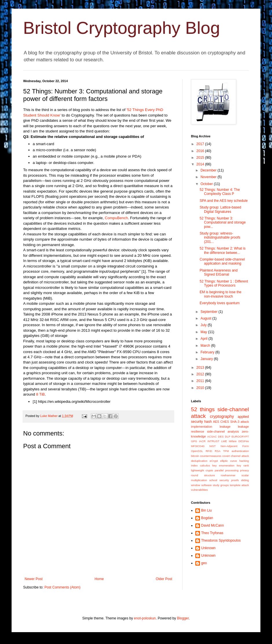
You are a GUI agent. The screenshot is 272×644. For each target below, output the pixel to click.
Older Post (164, 579)
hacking (244, 461)
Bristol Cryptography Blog (122, 28)
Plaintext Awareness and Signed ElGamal (219, 272)
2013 (201, 368)
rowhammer (228, 475)
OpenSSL (197, 451)
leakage (225, 427)
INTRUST (214, 441)
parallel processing (227, 470)
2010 (201, 388)
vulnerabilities (199, 490)
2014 (201, 164)
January (207, 359)
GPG (194, 441)
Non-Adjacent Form (235, 446)
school (213, 480)
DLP (228, 437)
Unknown (208, 548)
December (209, 170)
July (204, 325)
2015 (201, 158)
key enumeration (223, 465)
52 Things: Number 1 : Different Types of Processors (224, 283)
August (206, 318)
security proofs (229, 480)
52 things (203, 409)
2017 (201, 144)
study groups (221, 485)
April (204, 339)
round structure (203, 475)
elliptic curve (229, 461)
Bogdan (207, 518)
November (209, 177)
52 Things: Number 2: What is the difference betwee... (223, 250)
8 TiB (41, 394)
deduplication (199, 461)
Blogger (183, 618)
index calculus (201, 465)
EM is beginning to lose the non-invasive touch (220, 294)
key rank (243, 465)
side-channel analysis (223, 431)
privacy (245, 470)
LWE (224, 441)
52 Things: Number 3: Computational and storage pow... (223, 223)
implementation (202, 427)
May (204, 332)
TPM (226, 451)
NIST (212, 446)
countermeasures (211, 456)
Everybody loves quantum (220, 303)
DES (221, 437)
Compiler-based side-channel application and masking (222, 261)
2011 (201, 381)
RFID (209, 451)
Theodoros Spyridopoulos (221, 540)
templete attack (239, 485)
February (208, 352)
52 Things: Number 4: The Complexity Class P (220, 192)
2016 (201, 151)
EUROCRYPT (240, 437)
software (206, 485)
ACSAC (212, 437)
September (209, 312)
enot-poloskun (145, 618)
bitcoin (195, 456)
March (206, 346)
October (207, 184)
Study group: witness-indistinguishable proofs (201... (220, 238)
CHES (225, 422)
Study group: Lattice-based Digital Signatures (220, 209)
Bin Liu (206, 510)
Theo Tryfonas (212, 533)
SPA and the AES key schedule (224, 201)
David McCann (213, 525)
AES (216, 422)
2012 (201, 374)
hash (208, 422)
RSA (218, 451)
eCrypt (214, 461)
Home (99, 579)
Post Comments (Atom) (62, 587)
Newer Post (34, 579)
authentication (240, 451)
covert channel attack (236, 456)
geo (204, 563)
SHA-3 (235, 422)
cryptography (222, 416)
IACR (202, 441)
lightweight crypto (202, 470)
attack (245, 422)
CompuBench (116, 218)
